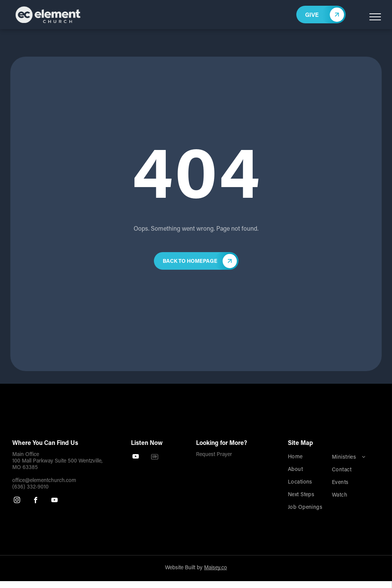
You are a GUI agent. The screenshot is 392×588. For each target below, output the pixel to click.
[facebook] (36, 501)
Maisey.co (216, 568)
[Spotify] (154, 458)
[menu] (375, 17)
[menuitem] (313, 457)
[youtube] (55, 501)
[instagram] (17, 501)
